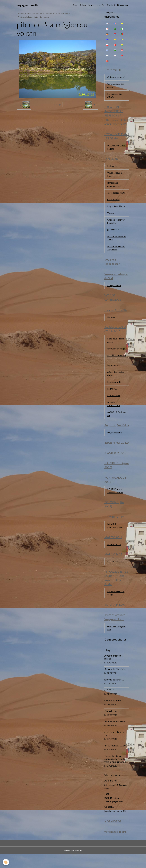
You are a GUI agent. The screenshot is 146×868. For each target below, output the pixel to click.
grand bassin (113, 233)
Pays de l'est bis (115, 441)
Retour (57, 105)
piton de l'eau (114, 203)
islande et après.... (114, 693)
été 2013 (109, 703)
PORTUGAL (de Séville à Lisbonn (115, 501)
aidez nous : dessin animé (116, 346)
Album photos (87, 5)
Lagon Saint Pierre (116, 209)
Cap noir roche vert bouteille (117, 225)
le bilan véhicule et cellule (116, 605)
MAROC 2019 (114, 556)
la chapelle (112, 168)
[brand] (27, 5)
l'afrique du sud (115, 291)
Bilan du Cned (112, 724)
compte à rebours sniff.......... (114, 747)
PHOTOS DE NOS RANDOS (59, 13)
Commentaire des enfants (116, 86)
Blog (75, 5)
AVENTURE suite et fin (116, 422)
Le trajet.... (112, 396)
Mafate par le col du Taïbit (116, 242)
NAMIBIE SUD (34, 13)
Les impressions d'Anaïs (115, 96)
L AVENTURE (114, 403)
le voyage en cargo (116, 355)
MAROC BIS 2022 (116, 573)
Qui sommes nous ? (116, 77)
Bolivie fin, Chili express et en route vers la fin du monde (115, 772)
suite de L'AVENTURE (114, 412)
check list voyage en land (116, 641)
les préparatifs (114, 389)
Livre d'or (100, 5)
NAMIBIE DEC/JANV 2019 (116, 536)
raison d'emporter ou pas (116, 381)
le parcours (113, 372)
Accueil (20, 13)
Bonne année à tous (115, 735)
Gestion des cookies (73, 864)
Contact (111, 5)
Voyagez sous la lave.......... (115, 177)
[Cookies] (6, 862)
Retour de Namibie (115, 682)
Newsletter (123, 5)
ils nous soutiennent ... (117, 364)
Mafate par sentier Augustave (116, 252)
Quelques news (113, 714)
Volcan (111, 216)
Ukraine (111, 323)
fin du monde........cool (116, 758)
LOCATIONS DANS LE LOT (114, 149)
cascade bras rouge (117, 196)
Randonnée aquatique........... (114, 187)
